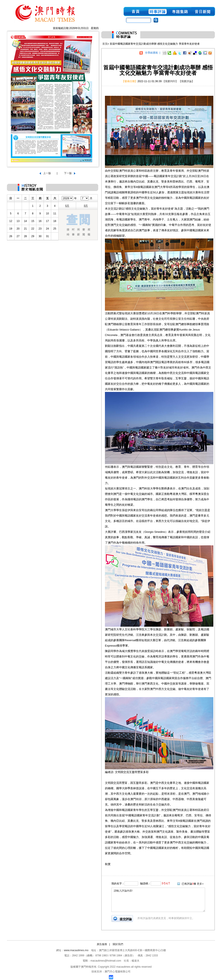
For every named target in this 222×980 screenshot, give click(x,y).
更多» (200, 884)
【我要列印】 (170, 81)
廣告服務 (102, 944)
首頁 (105, 44)
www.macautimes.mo (76, 950)
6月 (67, 206)
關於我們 (118, 944)
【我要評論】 (186, 81)
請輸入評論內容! (158, 900)
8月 (86, 206)
